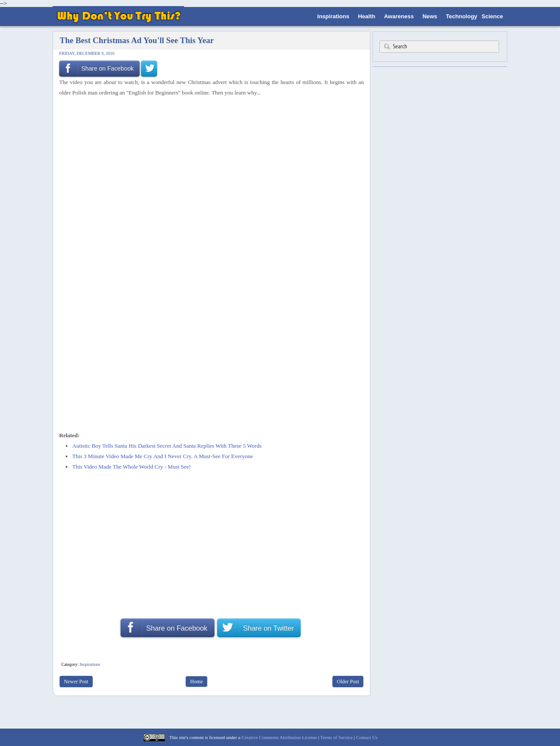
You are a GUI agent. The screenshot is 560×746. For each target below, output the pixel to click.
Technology (462, 16)
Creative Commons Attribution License (279, 737)
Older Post (348, 682)
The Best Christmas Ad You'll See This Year (137, 40)
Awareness (399, 16)
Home (196, 682)
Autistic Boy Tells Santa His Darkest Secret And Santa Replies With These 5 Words (167, 446)
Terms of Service (337, 737)
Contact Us (367, 737)
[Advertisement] (208, 121)
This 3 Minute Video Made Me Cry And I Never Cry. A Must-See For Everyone (163, 456)
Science (492, 16)
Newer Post (76, 682)
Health (367, 16)
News (430, 16)
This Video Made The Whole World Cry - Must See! (132, 467)
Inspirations (333, 16)
